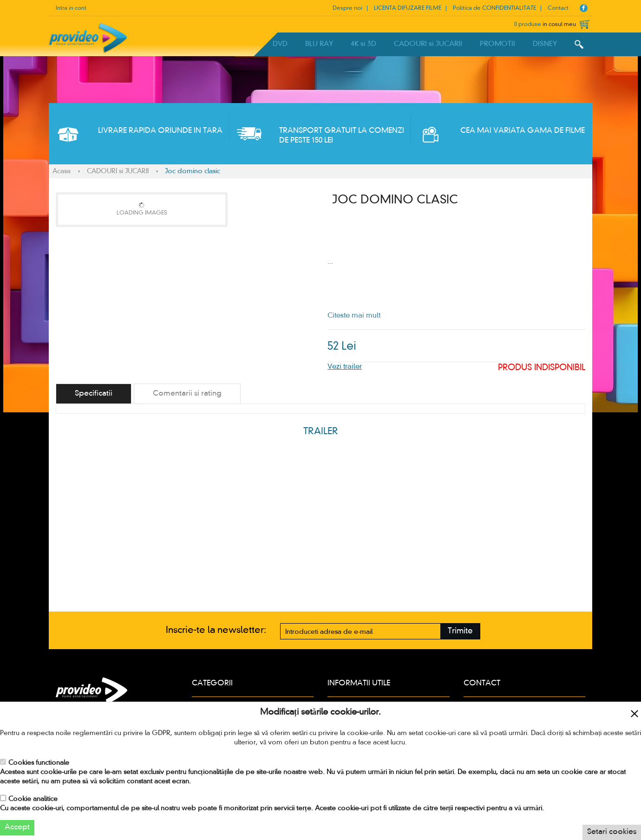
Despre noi (347, 8)
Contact (558, 8)
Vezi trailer (345, 367)
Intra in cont (71, 8)
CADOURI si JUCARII (428, 44)
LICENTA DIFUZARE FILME (408, 8)
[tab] (94, 394)
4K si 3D (363, 44)
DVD (280, 44)
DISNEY (545, 44)
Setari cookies (612, 832)
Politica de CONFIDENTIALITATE (494, 8)
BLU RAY (319, 44)
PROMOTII (497, 44)
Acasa (62, 171)
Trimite (460, 631)
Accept (17, 827)
